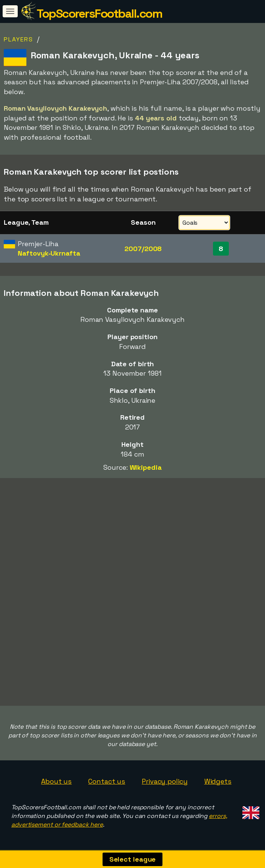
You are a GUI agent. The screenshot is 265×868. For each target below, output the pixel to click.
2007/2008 (143, 249)
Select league (133, 859)
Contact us (107, 781)
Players (18, 39)
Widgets (218, 781)
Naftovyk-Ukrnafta (49, 253)
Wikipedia (146, 467)
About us (56, 781)
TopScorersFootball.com (99, 14)
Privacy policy (165, 781)
